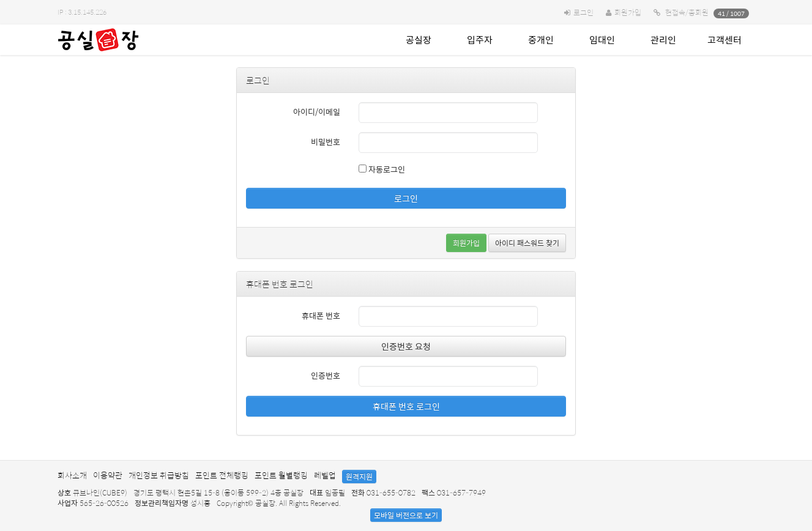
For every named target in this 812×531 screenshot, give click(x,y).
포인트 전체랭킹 (222, 475)
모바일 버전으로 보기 (406, 515)
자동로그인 (382, 169)
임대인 (602, 39)
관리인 (663, 39)
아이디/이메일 (317, 112)
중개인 (541, 39)
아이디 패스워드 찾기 (527, 243)
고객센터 (724, 39)
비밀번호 (326, 142)
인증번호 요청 (406, 346)
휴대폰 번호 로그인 (406, 406)
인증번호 (326, 375)
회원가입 (628, 12)
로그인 (583, 12)
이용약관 (108, 475)
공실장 (419, 39)
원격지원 (359, 477)
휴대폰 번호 (321, 315)
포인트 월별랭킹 (281, 475)
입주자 (480, 39)
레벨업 (325, 475)
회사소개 (72, 475)
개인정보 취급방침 (159, 475)
